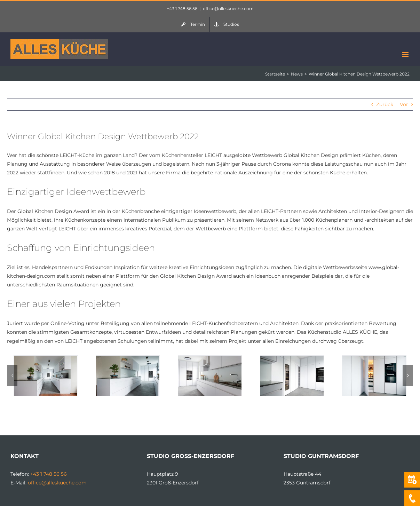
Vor (404, 104)
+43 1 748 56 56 (182, 9)
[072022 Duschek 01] (46, 359)
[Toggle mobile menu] (406, 54)
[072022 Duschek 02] (128, 359)
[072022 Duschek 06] (292, 359)
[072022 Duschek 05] (374, 359)
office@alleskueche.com (228, 9)
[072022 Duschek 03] (210, 359)
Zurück (385, 104)
